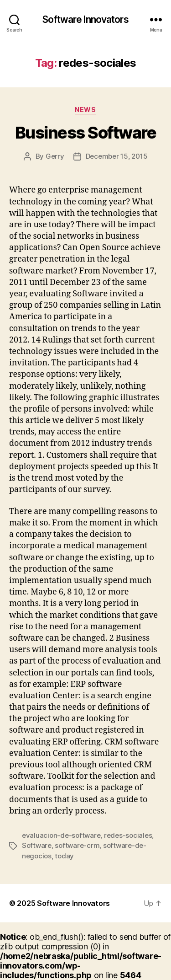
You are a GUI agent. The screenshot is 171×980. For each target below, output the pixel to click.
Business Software (86, 133)
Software (37, 845)
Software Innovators (85, 19)
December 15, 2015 (117, 156)
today (64, 856)
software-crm (77, 845)
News (85, 110)
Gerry (55, 156)
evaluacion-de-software (61, 835)
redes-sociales (128, 835)
